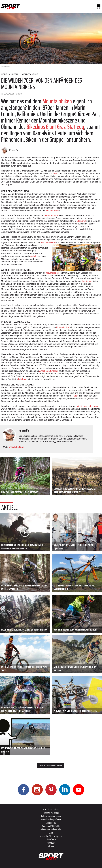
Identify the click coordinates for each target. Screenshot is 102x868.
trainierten (87, 281)
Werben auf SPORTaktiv (51, 826)
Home (4, 74)
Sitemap (51, 846)
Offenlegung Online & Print (51, 829)
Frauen (75, 396)
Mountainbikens (48, 242)
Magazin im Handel (51, 813)
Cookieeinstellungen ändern (51, 819)
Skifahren (81, 221)
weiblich (34, 256)
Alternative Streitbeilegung (51, 836)
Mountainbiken (57, 101)
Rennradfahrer (52, 216)
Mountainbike (30, 74)
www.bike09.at (16, 447)
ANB (51, 833)
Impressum (51, 843)
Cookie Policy (51, 823)
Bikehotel (23, 379)
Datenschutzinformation (51, 816)
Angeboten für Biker (49, 371)
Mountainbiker (53, 211)
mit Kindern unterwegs (87, 406)
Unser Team (51, 839)
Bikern (56, 173)
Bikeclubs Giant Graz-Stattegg (55, 127)
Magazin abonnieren (51, 809)
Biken (15, 74)
